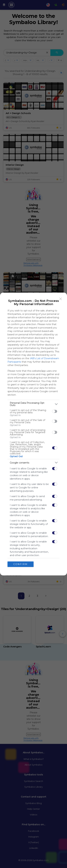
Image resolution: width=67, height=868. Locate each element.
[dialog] (33, 434)
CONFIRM (20, 564)
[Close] (61, 299)
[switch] (55, 411)
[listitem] (33, 404)
